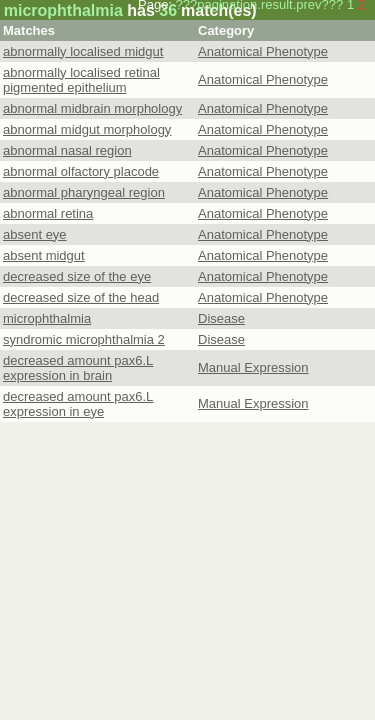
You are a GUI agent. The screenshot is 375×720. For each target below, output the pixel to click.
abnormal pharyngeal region (84, 192)
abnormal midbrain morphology (92, 108)
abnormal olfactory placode (81, 171)
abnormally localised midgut (83, 51)
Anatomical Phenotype (263, 51)
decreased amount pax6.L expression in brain (78, 368)
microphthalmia (47, 318)
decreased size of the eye (77, 276)
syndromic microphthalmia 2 (84, 339)
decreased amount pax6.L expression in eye (78, 404)
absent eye (35, 234)
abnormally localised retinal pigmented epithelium (81, 80)
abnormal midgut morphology (87, 129)
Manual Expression (253, 367)
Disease (221, 318)
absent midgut (44, 255)
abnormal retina (48, 213)
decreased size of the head (81, 297)
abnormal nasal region (67, 150)
